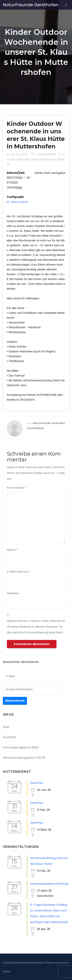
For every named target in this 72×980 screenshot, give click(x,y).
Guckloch (10, 737)
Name (12, 550)
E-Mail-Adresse (19, 572)
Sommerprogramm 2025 (21, 747)
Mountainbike (46, 154)
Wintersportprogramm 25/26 (24, 758)
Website (13, 593)
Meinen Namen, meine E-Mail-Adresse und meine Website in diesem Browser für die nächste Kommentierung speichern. (36, 627)
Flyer (6, 727)
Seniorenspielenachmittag (49, 884)
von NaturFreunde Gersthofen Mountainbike (36, 159)
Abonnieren (15, 701)
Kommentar (17, 488)
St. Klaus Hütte (17, 202)
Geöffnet (37, 783)
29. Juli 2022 (20, 154)
